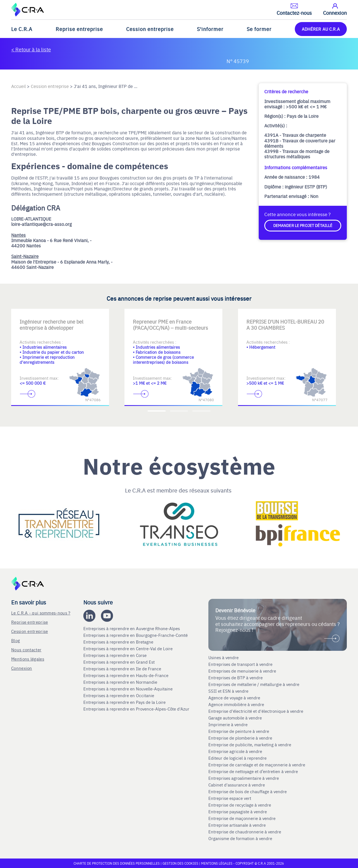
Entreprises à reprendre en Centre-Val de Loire (129, 649)
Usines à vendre (223, 657)
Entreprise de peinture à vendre (239, 731)
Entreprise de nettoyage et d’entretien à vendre (253, 771)
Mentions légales (28, 659)
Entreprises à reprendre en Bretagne (119, 642)
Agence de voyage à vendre (235, 698)
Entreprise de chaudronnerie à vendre (245, 832)
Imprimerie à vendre (229, 724)
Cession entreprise (150, 29)
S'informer (210, 29)
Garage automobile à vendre (236, 718)
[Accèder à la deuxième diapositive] (179, 411)
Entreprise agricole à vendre (235, 751)
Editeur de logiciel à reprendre (237, 758)
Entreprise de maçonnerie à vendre (242, 818)
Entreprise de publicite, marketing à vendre (250, 745)
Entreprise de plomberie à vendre (240, 738)
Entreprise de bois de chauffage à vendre (248, 792)
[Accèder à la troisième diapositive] (201, 411)
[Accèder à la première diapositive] (157, 411)
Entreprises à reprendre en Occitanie (119, 695)
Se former (259, 29)
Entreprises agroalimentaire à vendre (244, 778)
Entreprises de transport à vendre (240, 664)
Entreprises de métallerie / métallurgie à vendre (254, 684)
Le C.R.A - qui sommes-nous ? (41, 613)
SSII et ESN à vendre (228, 691)
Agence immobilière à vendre (237, 704)
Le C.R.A (22, 29)
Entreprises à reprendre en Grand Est (120, 662)
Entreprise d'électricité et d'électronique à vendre (256, 711)
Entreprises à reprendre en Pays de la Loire (124, 702)
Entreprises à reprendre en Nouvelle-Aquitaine (129, 689)
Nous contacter (26, 650)
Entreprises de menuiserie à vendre (243, 671)
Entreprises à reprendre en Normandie (121, 682)
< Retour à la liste (31, 49)
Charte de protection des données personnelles (117, 863)
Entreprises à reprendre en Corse (116, 655)
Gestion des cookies (181, 863)
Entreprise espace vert (230, 798)
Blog (16, 640)
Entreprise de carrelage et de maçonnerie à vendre (257, 765)
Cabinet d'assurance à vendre (237, 785)
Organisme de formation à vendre (240, 838)
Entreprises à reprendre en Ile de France (123, 669)
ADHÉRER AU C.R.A (321, 29)
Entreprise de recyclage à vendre (240, 805)
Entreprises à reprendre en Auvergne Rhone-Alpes (132, 628)
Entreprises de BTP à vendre (236, 678)
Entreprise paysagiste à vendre (238, 812)
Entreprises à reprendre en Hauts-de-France (126, 675)
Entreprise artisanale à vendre (237, 825)
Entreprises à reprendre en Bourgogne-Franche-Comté (136, 635)
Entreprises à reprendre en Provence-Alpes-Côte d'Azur (137, 709)
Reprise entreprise (79, 29)
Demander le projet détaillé (303, 225)
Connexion (22, 668)
